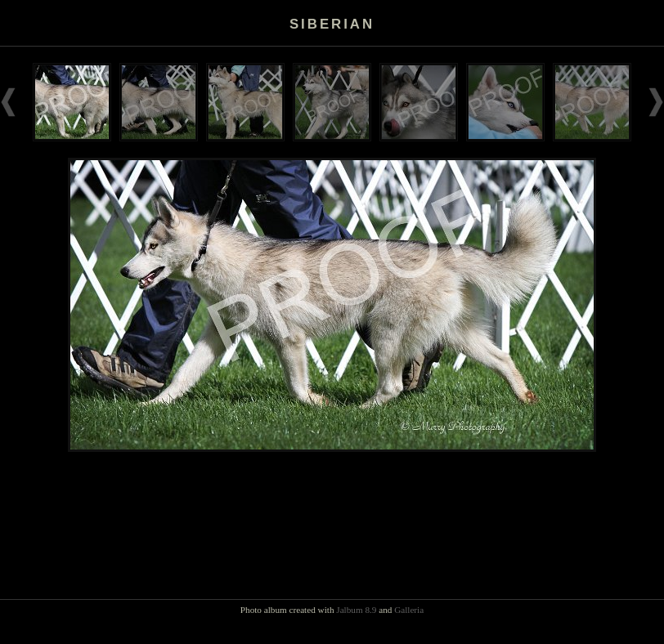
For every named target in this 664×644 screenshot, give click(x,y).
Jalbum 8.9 (356, 610)
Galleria (409, 610)
